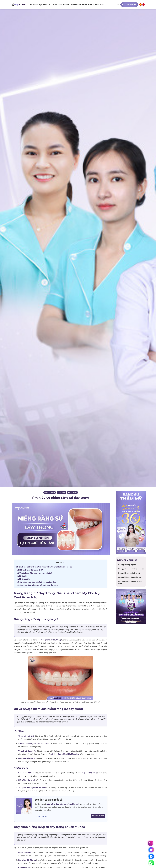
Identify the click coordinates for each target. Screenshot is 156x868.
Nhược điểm (24, 579)
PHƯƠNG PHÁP (50, 493)
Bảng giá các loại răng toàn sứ (131, 569)
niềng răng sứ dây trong (51, 640)
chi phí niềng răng (89, 773)
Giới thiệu (33, 5)
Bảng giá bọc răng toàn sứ (129, 577)
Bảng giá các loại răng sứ (129, 573)
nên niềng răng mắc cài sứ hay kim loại (63, 804)
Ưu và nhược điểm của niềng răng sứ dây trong (36, 573)
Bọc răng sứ (45, 5)
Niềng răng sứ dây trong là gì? (30, 570)
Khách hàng (88, 5)
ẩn (64, 562)
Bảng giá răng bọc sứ (127, 565)
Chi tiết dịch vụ (41, 816)
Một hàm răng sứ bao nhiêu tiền (130, 582)
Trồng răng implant (61, 5)
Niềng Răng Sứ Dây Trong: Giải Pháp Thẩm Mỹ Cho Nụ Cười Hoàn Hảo (44, 567)
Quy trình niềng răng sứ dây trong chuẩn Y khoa (36, 582)
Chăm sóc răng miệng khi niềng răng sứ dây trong (37, 585)
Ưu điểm (23, 576)
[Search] (118, 5)
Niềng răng (76, 5)
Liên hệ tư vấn (98, 816)
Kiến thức (100, 5)
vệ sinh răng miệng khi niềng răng (65, 754)
